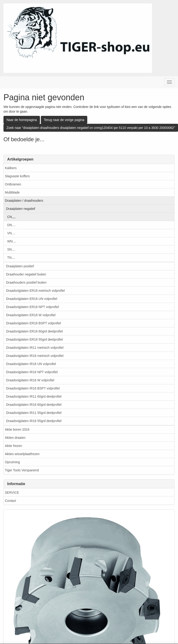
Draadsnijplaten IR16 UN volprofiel (31, 364)
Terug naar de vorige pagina (64, 120)
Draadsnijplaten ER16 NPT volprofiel (32, 307)
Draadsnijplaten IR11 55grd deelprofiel (34, 413)
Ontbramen (13, 184)
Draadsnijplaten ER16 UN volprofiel (32, 299)
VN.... (11, 233)
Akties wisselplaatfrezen (22, 454)
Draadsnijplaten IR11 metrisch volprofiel (35, 348)
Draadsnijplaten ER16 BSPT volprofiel (33, 323)
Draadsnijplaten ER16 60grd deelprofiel (34, 331)
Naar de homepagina (22, 120)
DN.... (11, 225)
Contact (10, 501)
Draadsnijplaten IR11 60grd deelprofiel (34, 396)
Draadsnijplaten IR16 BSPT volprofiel (33, 388)
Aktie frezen (13, 446)
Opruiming (12, 462)
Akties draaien (15, 438)
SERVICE (12, 493)
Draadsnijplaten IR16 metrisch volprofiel (35, 356)
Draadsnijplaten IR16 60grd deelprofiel (34, 405)
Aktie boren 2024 (17, 429)
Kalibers (11, 168)
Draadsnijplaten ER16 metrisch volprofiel (35, 291)
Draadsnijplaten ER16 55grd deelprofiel (34, 339)
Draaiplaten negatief (21, 209)
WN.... (12, 241)
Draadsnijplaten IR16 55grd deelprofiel (34, 421)
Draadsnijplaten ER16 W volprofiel (31, 315)
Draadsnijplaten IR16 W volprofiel (30, 380)
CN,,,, (11, 217)
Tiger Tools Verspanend (22, 470)
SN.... (11, 249)
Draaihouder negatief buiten (26, 274)
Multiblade (12, 192)
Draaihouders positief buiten (26, 282)
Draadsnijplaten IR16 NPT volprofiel (32, 372)
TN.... (11, 258)
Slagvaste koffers (17, 176)
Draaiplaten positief (20, 266)
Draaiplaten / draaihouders (24, 201)
